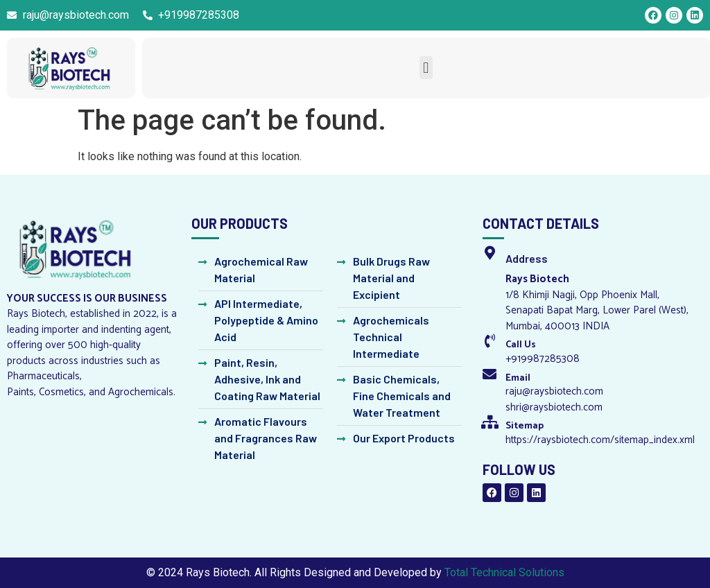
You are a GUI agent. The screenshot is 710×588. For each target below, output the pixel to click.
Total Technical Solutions (504, 572)
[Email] (490, 374)
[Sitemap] (490, 422)
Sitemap (525, 426)
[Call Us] (490, 341)
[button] (426, 68)
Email (518, 378)
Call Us (521, 345)
